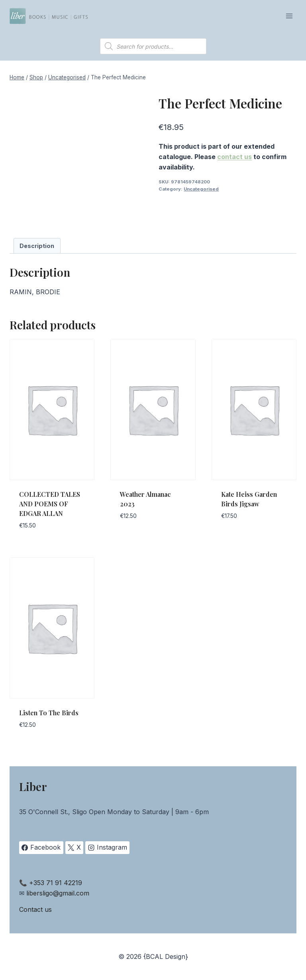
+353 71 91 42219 (56, 883)
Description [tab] (37, 246)
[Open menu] (289, 16)
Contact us (35, 909)
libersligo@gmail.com (58, 893)
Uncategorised (201, 189)
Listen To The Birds (49, 713)
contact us (234, 157)
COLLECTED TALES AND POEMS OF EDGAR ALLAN (50, 504)
